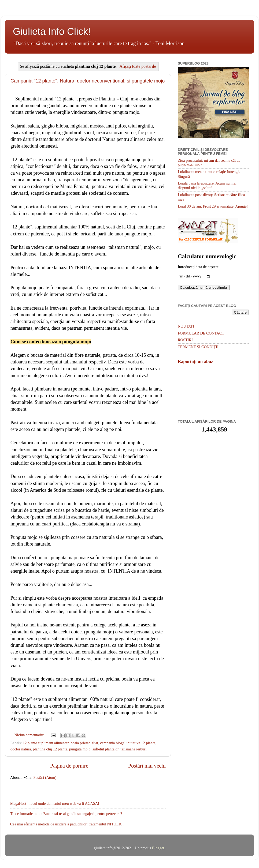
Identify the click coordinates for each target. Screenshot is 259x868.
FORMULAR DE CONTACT (201, 334)
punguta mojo (80, 749)
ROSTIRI (185, 340)
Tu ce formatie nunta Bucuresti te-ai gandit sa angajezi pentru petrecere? (66, 814)
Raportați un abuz (195, 362)
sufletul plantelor (106, 749)
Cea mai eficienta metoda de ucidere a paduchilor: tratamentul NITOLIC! (67, 824)
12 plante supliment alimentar (46, 743)
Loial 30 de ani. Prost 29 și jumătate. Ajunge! (213, 206)
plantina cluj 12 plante (50, 749)
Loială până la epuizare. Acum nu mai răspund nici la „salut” (207, 185)
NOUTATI (186, 327)
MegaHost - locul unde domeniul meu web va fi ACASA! (55, 803)
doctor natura (21, 749)
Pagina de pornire (69, 766)
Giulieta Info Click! (52, 31)
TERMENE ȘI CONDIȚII (198, 347)
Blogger (158, 848)
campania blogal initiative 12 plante (128, 743)
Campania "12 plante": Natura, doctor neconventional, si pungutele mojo (88, 81)
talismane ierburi (133, 749)
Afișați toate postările (138, 66)
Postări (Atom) (45, 777)
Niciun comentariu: (30, 735)
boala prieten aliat (84, 743)
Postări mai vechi (147, 766)
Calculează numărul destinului (204, 288)
